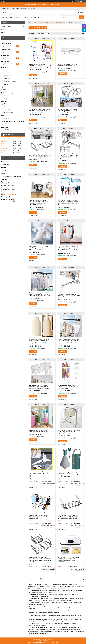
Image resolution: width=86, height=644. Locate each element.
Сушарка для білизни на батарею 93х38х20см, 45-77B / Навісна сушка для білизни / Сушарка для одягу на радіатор (40, 559)
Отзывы (4, 33)
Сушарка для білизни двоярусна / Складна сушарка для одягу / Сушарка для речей (39, 517)
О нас (3, 30)
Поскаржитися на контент (38, 642)
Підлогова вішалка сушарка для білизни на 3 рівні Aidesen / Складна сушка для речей (69, 387)
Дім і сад (46, 23)
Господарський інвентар (57, 23)
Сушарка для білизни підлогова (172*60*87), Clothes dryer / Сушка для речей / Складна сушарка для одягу (68, 202)
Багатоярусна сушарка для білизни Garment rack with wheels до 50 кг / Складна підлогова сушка (39, 111)
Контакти (33, 17)
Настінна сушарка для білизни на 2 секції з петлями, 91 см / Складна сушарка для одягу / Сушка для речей (68, 341)
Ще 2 (4, 90)
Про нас (26, 17)
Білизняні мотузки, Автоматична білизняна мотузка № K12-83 (68, 65)
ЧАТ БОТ (41, 17)
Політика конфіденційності (52, 642)
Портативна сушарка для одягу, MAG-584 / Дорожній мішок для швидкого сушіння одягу (38, 248)
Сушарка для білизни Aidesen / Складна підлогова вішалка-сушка (39, 431)
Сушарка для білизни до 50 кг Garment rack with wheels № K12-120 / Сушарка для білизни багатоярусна (40, 66)
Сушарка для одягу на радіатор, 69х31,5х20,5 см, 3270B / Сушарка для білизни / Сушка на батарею (68, 517)
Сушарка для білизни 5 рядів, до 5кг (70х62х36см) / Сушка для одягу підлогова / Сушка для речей (69, 432)
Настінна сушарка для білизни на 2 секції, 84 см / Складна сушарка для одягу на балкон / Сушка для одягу (40, 294)
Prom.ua (51, 639)
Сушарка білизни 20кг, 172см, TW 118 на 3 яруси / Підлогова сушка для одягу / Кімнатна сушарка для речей (68, 249)
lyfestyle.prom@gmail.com (10, 194)
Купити (34, 75)
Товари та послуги (15, 17)
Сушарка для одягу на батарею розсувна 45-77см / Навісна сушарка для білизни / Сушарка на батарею (40, 155)
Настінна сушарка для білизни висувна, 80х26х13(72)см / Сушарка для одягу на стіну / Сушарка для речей (69, 156)
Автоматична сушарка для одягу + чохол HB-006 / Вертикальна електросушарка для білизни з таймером (68, 559)
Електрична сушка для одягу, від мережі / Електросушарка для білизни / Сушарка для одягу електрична (39, 341)
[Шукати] (81, 17)
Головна (5, 17)
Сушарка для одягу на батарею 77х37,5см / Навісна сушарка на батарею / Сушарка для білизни (67, 111)
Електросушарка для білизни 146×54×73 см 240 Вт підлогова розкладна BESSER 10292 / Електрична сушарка (38, 202)
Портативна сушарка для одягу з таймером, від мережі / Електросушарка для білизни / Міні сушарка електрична (68, 474)
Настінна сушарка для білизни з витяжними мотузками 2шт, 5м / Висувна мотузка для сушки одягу (39, 387)
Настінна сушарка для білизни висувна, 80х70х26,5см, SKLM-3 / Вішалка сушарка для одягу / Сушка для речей (69, 295)
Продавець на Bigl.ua (43, 641)
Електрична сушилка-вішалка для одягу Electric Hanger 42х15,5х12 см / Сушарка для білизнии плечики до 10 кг (40, 474)
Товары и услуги (6, 27)
